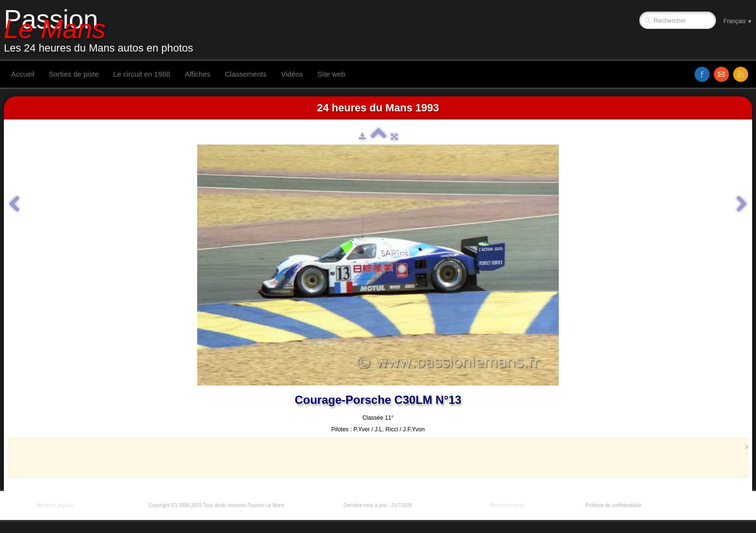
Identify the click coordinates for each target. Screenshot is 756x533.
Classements (246, 74)
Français (738, 21)
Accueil (23, 74)
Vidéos (292, 74)
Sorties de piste (74, 74)
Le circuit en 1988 (142, 74)
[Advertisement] (375, 457)
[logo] (102, 30)
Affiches (197, 74)
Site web (332, 74)
